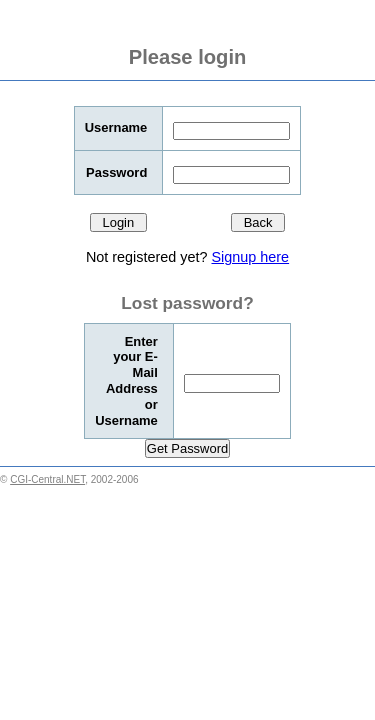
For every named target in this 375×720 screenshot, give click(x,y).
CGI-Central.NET (47, 479)
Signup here (250, 257)
